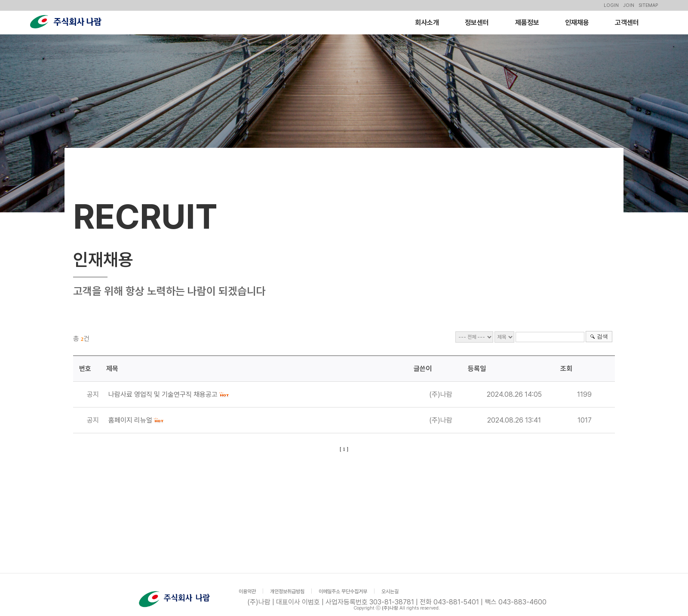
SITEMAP (648, 5)
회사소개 (427, 23)
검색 (602, 336)
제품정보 (527, 23)
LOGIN (611, 5)
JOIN (629, 5)
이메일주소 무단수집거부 (343, 591)
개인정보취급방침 (287, 591)
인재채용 (577, 23)
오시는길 (390, 591)
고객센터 (627, 23)
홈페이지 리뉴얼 (130, 420)
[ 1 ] (344, 449)
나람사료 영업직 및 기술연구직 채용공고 (163, 394)
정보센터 (477, 23)
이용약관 (247, 591)
